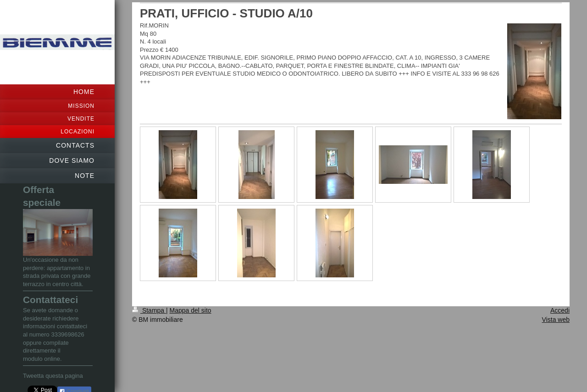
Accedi (560, 310)
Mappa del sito (191, 310)
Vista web (556, 320)
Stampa (149, 310)
